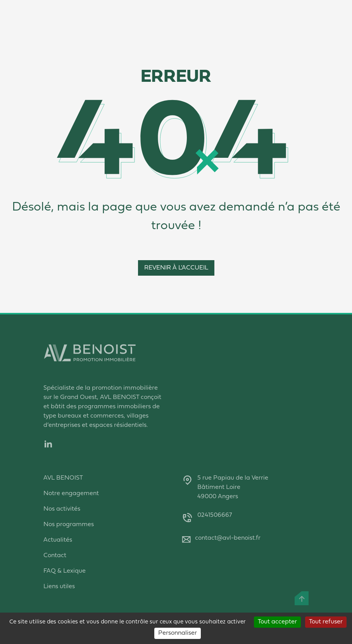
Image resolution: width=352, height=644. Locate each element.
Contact (55, 556)
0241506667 (215, 515)
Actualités (58, 540)
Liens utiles (59, 587)
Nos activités (62, 509)
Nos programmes (69, 525)
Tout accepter (277, 622)
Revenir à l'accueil (176, 268)
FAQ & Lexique (65, 571)
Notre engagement (71, 494)
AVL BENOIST (63, 478)
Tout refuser (326, 622)
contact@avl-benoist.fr (228, 538)
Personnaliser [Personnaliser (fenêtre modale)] (178, 633)
